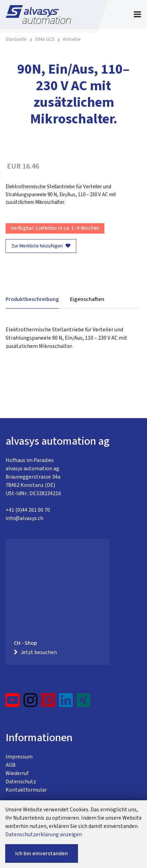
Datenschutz (21, 782)
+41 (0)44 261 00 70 (28, 510)
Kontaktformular (26, 790)
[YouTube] (13, 703)
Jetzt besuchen (35, 652)
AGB (11, 765)
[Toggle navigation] (137, 15)
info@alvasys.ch (24, 518)
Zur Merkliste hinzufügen (41, 246)
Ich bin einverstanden (42, 853)
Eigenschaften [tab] (87, 299)
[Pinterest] (48, 703)
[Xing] (84, 703)
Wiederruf (17, 773)
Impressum (19, 757)
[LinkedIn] (66, 703)
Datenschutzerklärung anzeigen (44, 834)
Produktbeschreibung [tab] (32, 299)
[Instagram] (31, 703)
